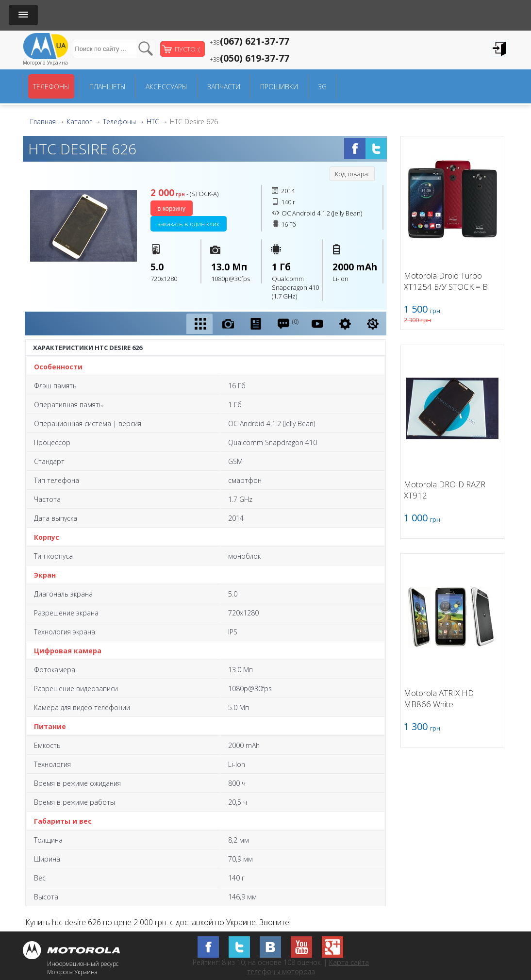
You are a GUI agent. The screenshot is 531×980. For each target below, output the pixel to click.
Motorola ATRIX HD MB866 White (439, 698)
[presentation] (199, 324)
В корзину (172, 208)
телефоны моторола (281, 972)
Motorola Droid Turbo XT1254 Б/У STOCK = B (446, 281)
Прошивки (279, 87)
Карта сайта (349, 962)
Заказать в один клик (189, 224)
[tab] (199, 324)
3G (322, 87)
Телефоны (51, 87)
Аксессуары (166, 87)
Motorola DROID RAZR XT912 (445, 490)
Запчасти (224, 87)
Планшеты (108, 87)
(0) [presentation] (288, 324)
